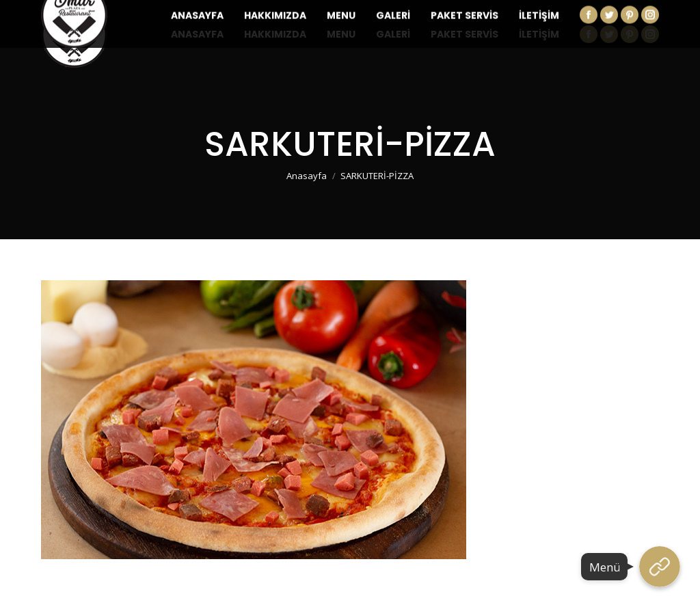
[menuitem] (197, 34)
